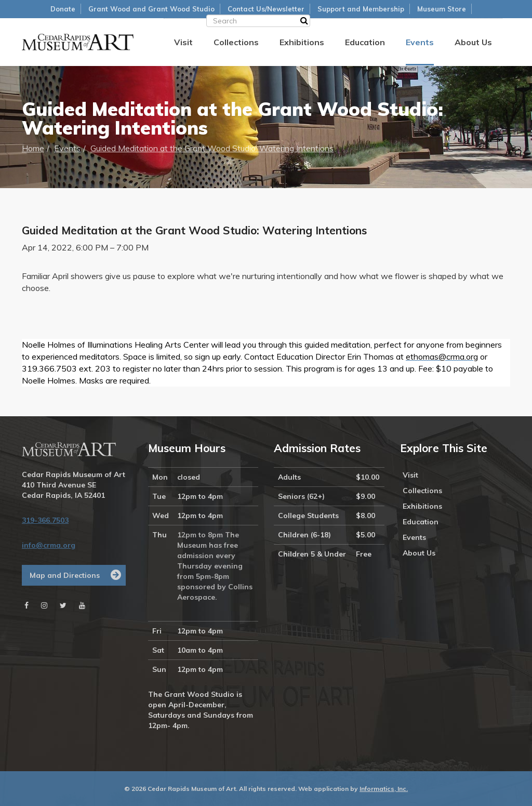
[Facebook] (26, 605)
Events (420, 42)
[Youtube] (82, 605)
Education (365, 42)
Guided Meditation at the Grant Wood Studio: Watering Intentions (212, 148)
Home (33, 148)
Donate (63, 9)
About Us (473, 42)
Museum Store (442, 9)
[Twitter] (63, 605)
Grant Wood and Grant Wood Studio (151, 9)
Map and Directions (65, 575)
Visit (183, 42)
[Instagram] (44, 605)
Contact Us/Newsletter (266, 9)
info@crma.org (49, 545)
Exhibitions (302, 42)
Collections (236, 42)
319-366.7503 (45, 520)
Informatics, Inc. (384, 789)
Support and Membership (361, 9)
